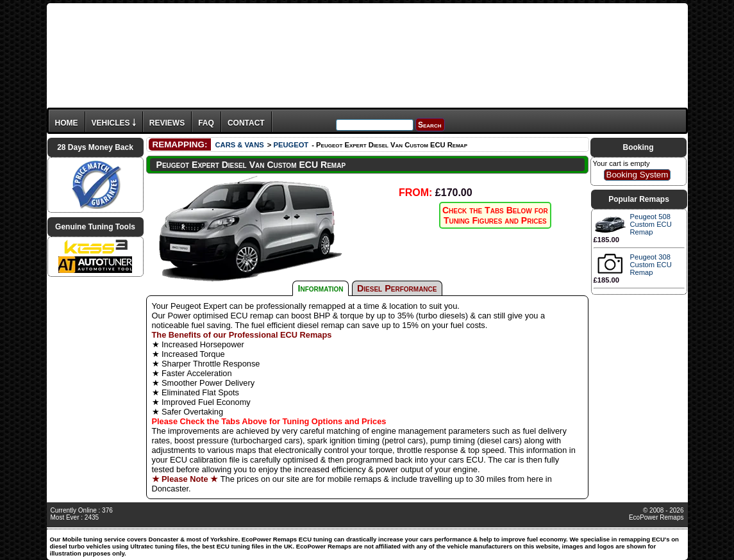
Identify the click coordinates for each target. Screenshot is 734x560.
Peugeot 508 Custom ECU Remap (651, 224)
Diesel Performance (397, 288)
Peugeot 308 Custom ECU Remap (651, 265)
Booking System (637, 175)
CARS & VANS (239, 145)
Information (321, 288)
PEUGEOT (291, 145)
